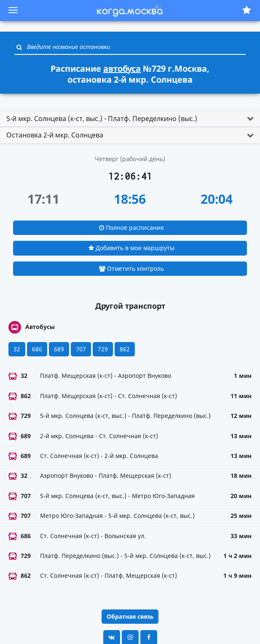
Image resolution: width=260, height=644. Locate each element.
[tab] (130, 119)
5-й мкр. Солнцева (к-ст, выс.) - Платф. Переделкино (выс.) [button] (102, 119)
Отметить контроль (131, 268)
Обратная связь (130, 616)
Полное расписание (131, 228)
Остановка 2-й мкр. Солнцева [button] (55, 135)
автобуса (122, 69)
